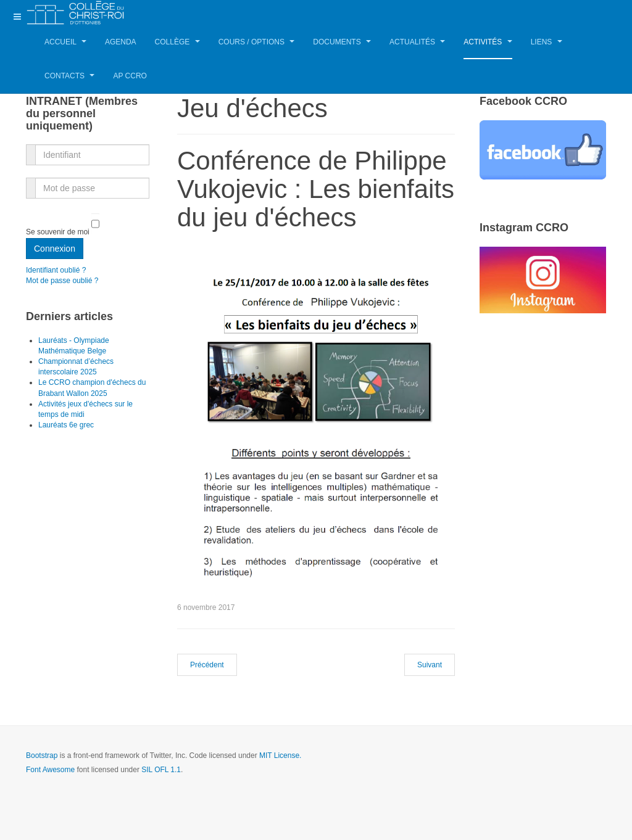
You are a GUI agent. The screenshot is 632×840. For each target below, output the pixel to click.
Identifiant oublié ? (56, 270)
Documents (342, 42)
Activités (488, 42)
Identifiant (31, 148)
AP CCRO (130, 76)
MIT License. (280, 756)
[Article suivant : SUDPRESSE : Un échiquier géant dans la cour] (430, 665)
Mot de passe (31, 181)
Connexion (55, 249)
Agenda (121, 42)
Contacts (69, 76)
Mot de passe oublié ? (62, 281)
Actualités (417, 42)
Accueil (65, 42)
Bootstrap (42, 756)
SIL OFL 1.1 (161, 770)
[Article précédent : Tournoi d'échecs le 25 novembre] (207, 665)
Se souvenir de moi (58, 233)
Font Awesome (50, 770)
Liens (547, 42)
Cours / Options (257, 42)
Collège (177, 42)
